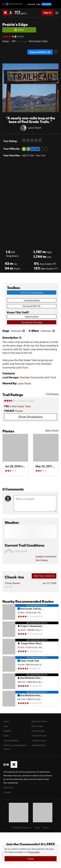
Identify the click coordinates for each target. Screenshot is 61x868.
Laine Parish (35, 128)
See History (42, 560)
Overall (19, 411)
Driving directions (32, 300)
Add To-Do (28, 155)
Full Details (52, 394)
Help (6, 726)
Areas (6, 41)
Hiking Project (38, 731)
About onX (8, 787)
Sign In (47, 13)
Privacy (46, 828)
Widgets (7, 731)
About (6, 721)
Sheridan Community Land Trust (38, 377)
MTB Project (37, 726)
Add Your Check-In (44, 576)
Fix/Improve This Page (32, 322)
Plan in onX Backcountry (32, 293)
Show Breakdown (30, 417)
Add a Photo (52, 431)
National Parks (38, 745)
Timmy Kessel (12, 583)
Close (31, 859)
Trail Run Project (39, 736)
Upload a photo (32, 317)
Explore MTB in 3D (40, 52)
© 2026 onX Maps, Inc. (22, 828)
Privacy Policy (34, 852)
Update (46, 556)
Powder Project (39, 740)
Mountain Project (39, 721)
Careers (7, 792)
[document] (30, 854)
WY (14, 41)
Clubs (6, 736)
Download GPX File (32, 306)
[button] (6, 88)
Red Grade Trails (38, 41)
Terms (37, 828)
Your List (40, 155)
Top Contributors (11, 740)
